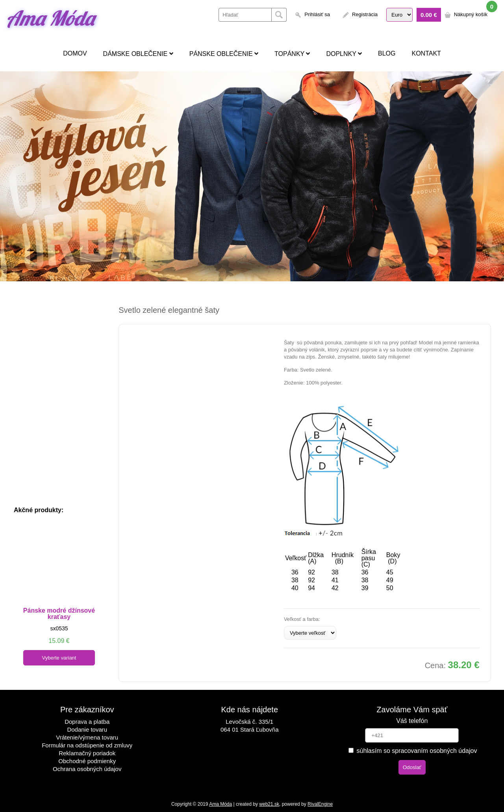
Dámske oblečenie (138, 54)
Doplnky (344, 54)
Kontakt (426, 53)
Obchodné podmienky (87, 761)
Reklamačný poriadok (87, 753)
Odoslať (412, 767)
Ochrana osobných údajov (87, 769)
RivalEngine (320, 804)
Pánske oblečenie (224, 54)
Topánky (292, 54)
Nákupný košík (471, 14)
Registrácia (365, 14)
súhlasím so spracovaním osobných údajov (413, 751)
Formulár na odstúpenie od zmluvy (87, 745)
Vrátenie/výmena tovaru (87, 737)
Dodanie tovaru (87, 729)
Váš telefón (412, 721)
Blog (387, 53)
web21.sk (269, 804)
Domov (75, 53)
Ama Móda (50, 18)
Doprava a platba (87, 722)
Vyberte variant (59, 658)
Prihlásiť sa (317, 14)
